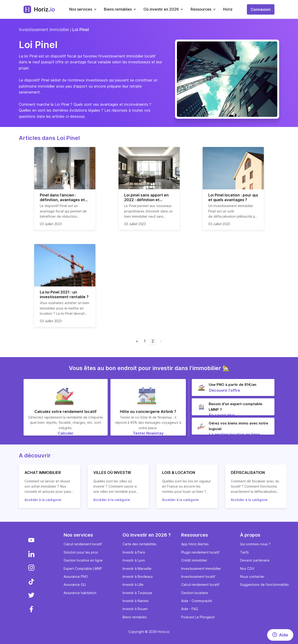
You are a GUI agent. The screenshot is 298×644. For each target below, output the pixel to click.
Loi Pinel (81, 30)
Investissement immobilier (44, 30)
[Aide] (280, 635)
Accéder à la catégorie (43, 500)
